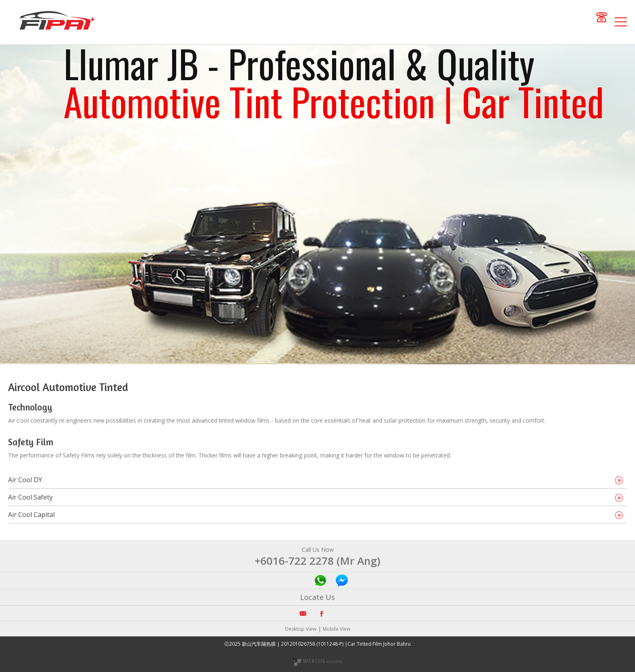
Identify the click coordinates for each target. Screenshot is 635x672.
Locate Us (317, 597)
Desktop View (301, 629)
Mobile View (337, 629)
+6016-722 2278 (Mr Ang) (317, 561)
